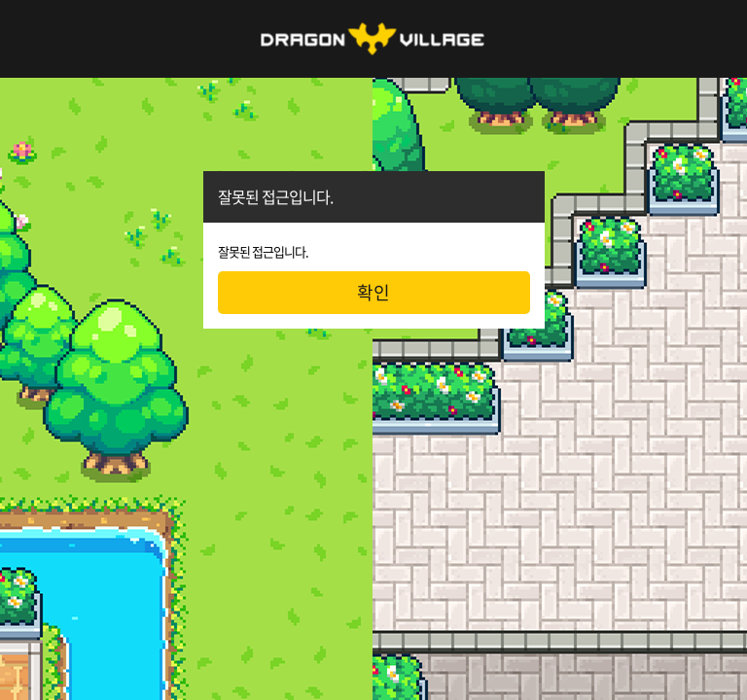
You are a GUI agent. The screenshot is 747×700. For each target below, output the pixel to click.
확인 (373, 292)
